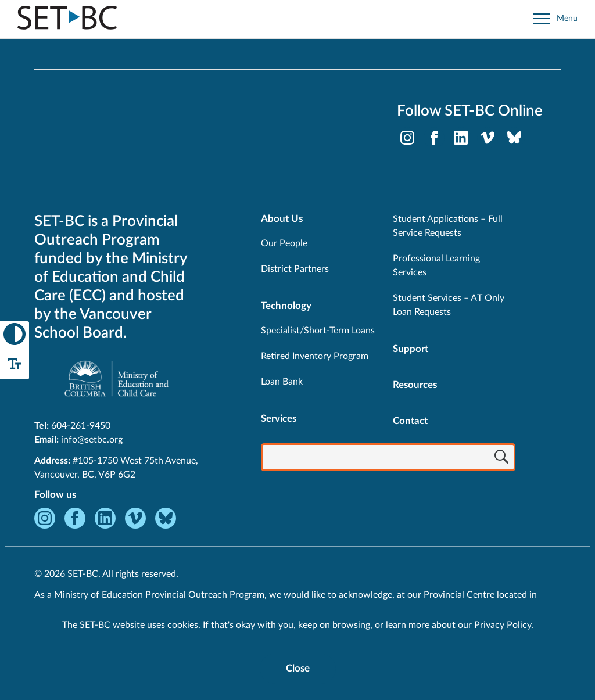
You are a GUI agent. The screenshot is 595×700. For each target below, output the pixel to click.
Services (279, 419)
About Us (282, 219)
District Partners (295, 269)
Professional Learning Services (436, 265)
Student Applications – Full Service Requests (448, 226)
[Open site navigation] (555, 19)
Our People (284, 243)
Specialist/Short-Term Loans (318, 331)
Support (411, 349)
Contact (410, 421)
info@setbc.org (92, 440)
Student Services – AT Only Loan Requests (449, 305)
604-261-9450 (81, 426)
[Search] (501, 458)
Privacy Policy (503, 625)
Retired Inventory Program (315, 356)
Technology (286, 306)
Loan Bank (282, 382)
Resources (415, 385)
